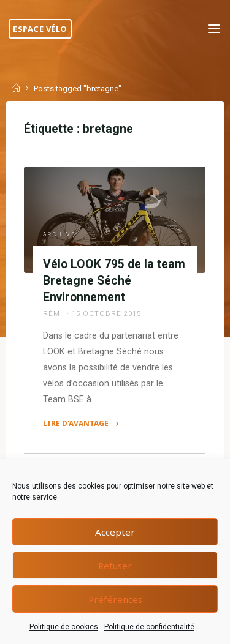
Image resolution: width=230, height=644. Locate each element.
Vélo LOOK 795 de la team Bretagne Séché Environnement (114, 281)
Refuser (115, 566)
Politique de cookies (64, 627)
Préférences (115, 599)
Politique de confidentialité (149, 627)
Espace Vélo (40, 29)
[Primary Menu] (214, 29)
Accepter (115, 532)
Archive (59, 234)
